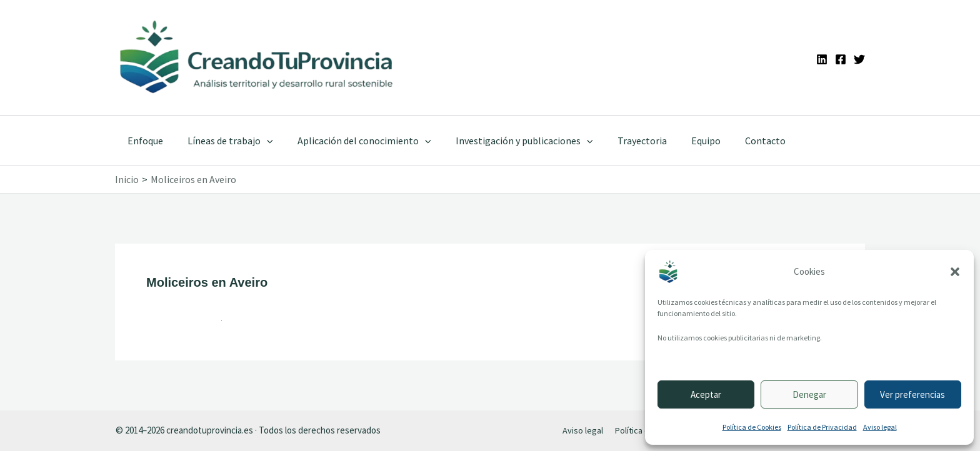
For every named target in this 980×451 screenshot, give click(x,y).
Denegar (809, 394)
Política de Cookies (752, 427)
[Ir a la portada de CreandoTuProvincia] (257, 57)
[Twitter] (859, 59)
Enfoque (143, 141)
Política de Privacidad (822, 427)
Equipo (681, 141)
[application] (260, 141)
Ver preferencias (912, 394)
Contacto (736, 141)
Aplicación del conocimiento (353, 141)
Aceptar (706, 394)
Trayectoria (622, 141)
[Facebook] (841, 59)
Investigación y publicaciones (508, 141)
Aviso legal (880, 427)
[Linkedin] (822, 59)
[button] (955, 272)
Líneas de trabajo (223, 141)
